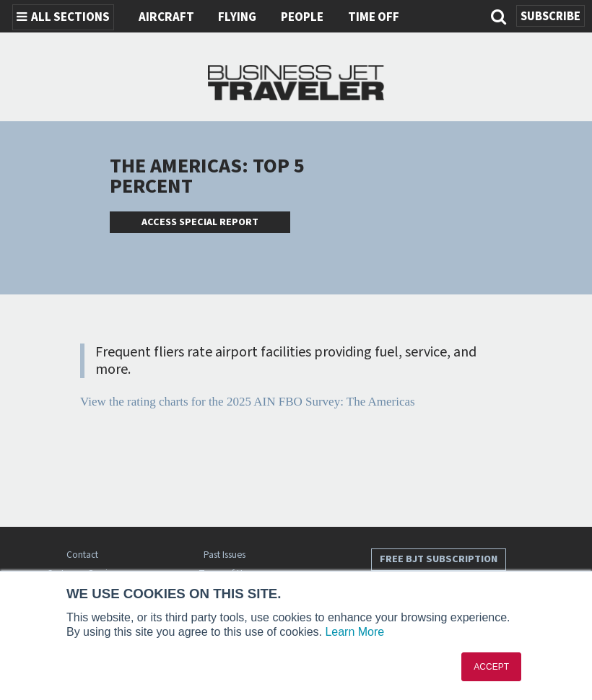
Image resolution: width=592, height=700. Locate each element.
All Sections (63, 17)
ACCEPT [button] (491, 667)
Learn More (354, 632)
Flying (237, 17)
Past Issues (225, 555)
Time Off (374, 17)
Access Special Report (200, 222)
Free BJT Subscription (439, 559)
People (302, 17)
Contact (82, 555)
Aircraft (166, 17)
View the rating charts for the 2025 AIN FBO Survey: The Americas (248, 402)
